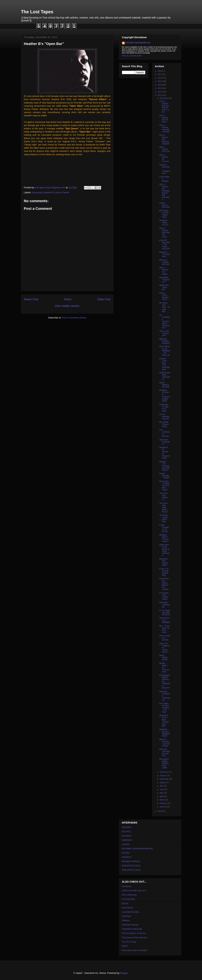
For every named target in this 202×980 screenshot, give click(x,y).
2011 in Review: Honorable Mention (165, 128)
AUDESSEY (127, 827)
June (162, 789)
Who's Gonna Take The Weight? (135, 950)
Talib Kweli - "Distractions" (165, 442)
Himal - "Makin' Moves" (164, 658)
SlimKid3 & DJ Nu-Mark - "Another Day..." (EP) (164, 721)
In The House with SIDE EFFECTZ (165, 613)
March (163, 800)
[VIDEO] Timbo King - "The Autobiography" (165, 364)
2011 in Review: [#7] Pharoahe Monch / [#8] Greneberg (165, 192)
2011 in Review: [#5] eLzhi (165, 149)
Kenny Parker (62, 192)
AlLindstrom (127, 886)
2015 (160, 81)
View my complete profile (132, 56)
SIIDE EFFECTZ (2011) (131, 870)
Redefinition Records (130, 925)
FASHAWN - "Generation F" (164, 280)
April (162, 796)
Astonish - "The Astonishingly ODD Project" (165, 466)
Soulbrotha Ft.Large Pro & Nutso (164, 408)
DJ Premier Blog (128, 899)
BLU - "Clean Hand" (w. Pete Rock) (165, 629)
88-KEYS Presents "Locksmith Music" (165, 743)
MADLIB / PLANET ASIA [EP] (165, 341)
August (163, 783)
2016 (160, 78)
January (163, 807)
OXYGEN (126, 853)
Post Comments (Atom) (74, 318)
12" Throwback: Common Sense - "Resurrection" (165, 321)
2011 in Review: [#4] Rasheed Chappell (164, 139)
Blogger (124, 973)
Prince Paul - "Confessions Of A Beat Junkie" (164, 486)
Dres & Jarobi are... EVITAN (165, 638)
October (163, 776)
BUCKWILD (127, 836)
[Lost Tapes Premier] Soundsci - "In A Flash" (164, 708)
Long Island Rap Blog (131, 912)
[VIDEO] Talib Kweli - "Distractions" (165, 376)
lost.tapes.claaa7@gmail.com (138, 43)
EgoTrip (125, 903)
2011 (160, 95)
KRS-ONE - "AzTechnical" (165, 605)
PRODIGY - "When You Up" (164, 223)
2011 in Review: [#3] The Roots (164, 119)
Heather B (49, 192)
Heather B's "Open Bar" (164, 287)
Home (68, 299)
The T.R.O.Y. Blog (129, 942)
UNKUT (125, 946)
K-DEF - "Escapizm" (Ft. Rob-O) (164, 528)
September (164, 779)
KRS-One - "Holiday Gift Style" (165, 262)
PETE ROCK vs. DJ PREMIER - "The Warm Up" (165, 351)
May (162, 793)
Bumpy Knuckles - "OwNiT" (165, 476)
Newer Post (31, 299)
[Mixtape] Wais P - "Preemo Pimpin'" (164, 538)
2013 (160, 88)
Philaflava (126, 921)
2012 (160, 92)
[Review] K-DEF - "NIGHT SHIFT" (164, 562)
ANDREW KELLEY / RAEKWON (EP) (165, 733)
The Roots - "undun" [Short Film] (164, 518)
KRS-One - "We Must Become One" (165, 753)
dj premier (37, 192)
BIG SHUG (126, 832)
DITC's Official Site (129, 895)
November (164, 772)
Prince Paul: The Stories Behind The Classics (164, 584)
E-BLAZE (126, 844)
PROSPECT (127, 857)
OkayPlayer (127, 916)
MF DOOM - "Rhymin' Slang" (164, 424)
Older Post (104, 299)
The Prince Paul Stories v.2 (164, 496)
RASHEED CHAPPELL (131, 862)
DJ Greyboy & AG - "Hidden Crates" (164, 596)
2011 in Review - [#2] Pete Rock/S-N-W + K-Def (164, 107)
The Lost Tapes (37, 12)
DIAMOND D (127, 840)
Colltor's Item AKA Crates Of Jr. (134, 891)
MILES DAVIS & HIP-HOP (164, 385)
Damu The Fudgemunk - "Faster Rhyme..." (165, 648)
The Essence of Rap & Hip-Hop (134, 938)
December (164, 98)
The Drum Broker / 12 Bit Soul (134, 933)
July (162, 786)
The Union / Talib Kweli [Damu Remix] (164, 508)
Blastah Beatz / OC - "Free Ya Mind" (164, 668)
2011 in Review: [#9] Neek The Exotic (165, 232)
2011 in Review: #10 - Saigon (164, 271)
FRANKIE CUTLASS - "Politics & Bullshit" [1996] (165, 396)
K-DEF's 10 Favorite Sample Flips (164, 572)
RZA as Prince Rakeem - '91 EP (165, 296)
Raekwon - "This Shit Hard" (164, 254)
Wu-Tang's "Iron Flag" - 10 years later (165, 307)
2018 (160, 71)
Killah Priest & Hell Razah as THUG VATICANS (164, 550)
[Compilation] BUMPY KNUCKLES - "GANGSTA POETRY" (165, 682)
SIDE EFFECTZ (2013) (131, 866)
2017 (160, 74)
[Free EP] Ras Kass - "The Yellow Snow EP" (165, 245)
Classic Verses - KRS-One (165, 205)
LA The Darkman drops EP (164, 416)
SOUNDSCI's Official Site (132, 929)
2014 (160, 85)
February (164, 803)
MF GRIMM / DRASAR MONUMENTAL (138, 849)
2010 (160, 811)
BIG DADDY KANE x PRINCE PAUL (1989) (164, 764)
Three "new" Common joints (164, 333)
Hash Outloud (127, 908)
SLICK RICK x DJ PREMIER (165, 620)
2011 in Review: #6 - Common (164, 158)
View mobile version (67, 306)
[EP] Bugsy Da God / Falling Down (164, 214)
